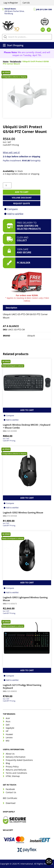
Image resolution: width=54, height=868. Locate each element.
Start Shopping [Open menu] (13, 45)
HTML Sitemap (13, 776)
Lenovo (9, 737)
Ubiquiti (31, 336)
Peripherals (15, 61)
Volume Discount (22, 198)
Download (11, 803)
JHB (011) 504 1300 (44, 9)
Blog (8, 763)
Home (6, 61)
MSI (8, 741)
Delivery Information (16, 757)
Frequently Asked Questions (19, 760)
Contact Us (11, 792)
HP (7, 731)
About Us (10, 754)
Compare (12, 209)
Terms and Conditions (16, 773)
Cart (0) (26, 3)
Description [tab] (11, 308)
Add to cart (22, 192)
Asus (8, 721)
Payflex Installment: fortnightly (22, 161)
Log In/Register (11, 3)
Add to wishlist (15, 214)
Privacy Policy (12, 767)
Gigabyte (10, 728)
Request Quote (22, 203)
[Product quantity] (7, 185)
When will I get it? (11, 152)
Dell (8, 725)
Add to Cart (27, 410)
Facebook (10, 789)
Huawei (9, 734)
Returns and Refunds (16, 770)
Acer (8, 718)
